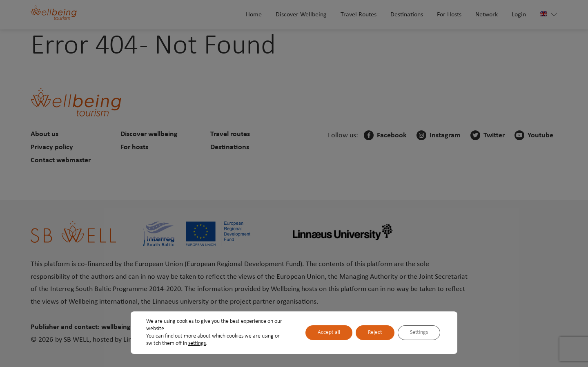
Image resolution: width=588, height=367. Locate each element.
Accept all (329, 332)
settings (197, 344)
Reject (375, 332)
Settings (419, 332)
